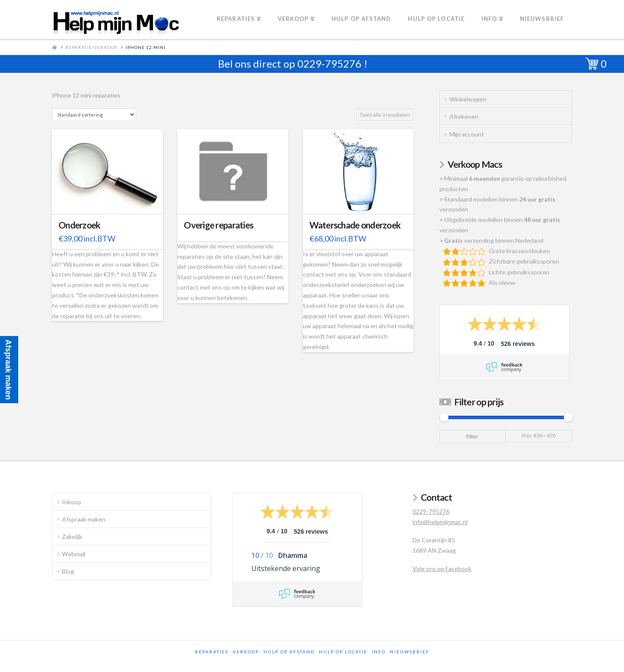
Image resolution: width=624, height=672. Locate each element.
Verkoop (246, 652)
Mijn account (467, 134)
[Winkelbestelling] (94, 115)
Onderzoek (79, 225)
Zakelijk (72, 537)
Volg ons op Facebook (442, 569)
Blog (68, 571)
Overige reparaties (218, 225)
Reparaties (212, 652)
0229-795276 (329, 64)
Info (379, 652)
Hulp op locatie (343, 652)
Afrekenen (464, 116)
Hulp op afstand (289, 652)
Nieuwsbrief (410, 652)
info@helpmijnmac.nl (440, 522)
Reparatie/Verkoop (91, 47)
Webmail (74, 554)
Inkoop (71, 502)
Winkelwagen (468, 99)
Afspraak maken (84, 519)
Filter (472, 436)
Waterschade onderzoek (355, 225)
